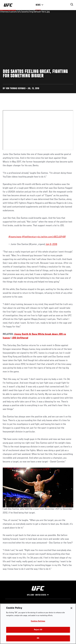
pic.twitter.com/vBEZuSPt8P (52, 237)
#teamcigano (15, 237)
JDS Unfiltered (20, 338)
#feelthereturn (29, 237)
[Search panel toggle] (72, 4)
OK (38, 638)
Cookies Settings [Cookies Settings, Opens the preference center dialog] (38, 621)
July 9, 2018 (51, 244)
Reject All (38, 630)
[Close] (71, 608)
